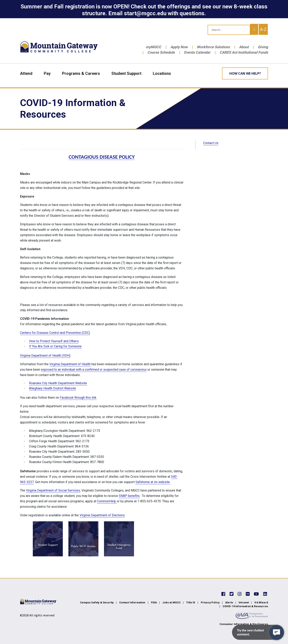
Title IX (191, 602)
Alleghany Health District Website (52, 388)
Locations (162, 73)
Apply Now (179, 47)
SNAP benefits (129, 496)
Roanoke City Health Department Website (58, 383)
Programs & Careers (81, 73)
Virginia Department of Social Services (53, 490)
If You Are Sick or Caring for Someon (54, 346)
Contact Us (211, 143)
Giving (263, 47)
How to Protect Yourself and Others (54, 341)
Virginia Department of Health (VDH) (45, 356)
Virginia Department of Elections (102, 515)
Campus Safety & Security (97, 602)
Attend (26, 73)
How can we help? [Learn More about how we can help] (245, 73)
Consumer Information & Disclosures (244, 624)
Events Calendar (197, 52)
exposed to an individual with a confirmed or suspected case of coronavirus (94, 370)
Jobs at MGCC (171, 602)
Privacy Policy (210, 602)
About (244, 47)
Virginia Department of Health (70, 364)
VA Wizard (261, 602)
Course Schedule (161, 52)
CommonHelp (107, 501)
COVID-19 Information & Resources (245, 606)
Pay (47, 73)
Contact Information (132, 602)
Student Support (126, 73)
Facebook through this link (78, 398)
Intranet (244, 602)
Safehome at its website (153, 482)
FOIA (154, 602)
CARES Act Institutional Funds (244, 52)
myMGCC (153, 47)
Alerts (229, 602)
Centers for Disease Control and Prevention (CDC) (55, 333)
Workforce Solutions (213, 47)
